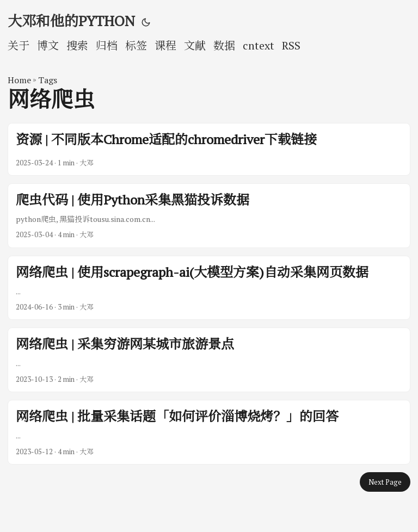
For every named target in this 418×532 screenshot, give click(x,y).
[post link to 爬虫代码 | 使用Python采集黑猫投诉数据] (209, 216)
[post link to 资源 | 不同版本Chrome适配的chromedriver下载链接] (209, 149)
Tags (48, 80)
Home (19, 80)
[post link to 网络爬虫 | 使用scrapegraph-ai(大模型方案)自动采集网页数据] (209, 288)
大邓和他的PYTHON (71, 21)
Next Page (385, 482)
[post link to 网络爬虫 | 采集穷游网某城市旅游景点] (209, 360)
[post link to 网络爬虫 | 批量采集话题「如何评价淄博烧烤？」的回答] (209, 432)
